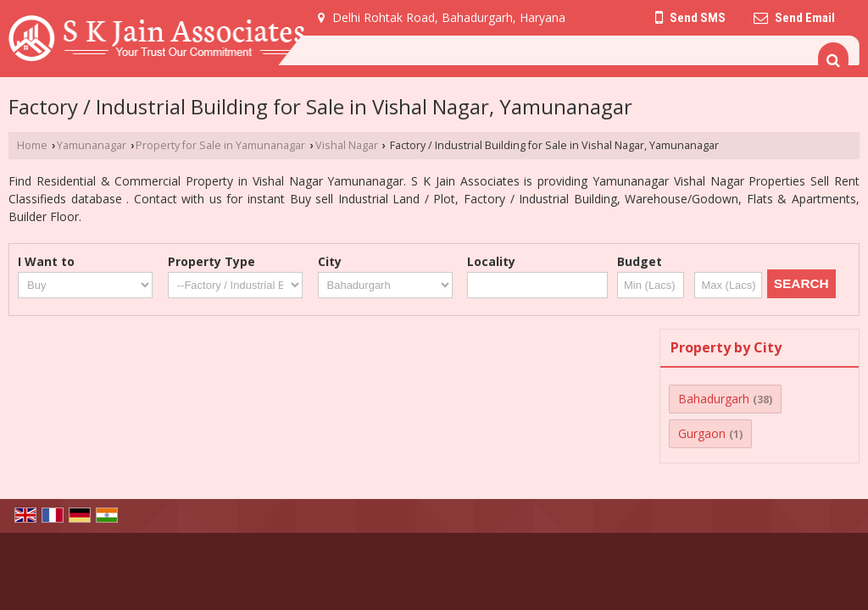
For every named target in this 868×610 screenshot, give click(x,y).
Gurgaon (702, 433)
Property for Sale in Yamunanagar (220, 145)
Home (32, 145)
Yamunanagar (92, 145)
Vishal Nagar (347, 145)
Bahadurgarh (714, 399)
